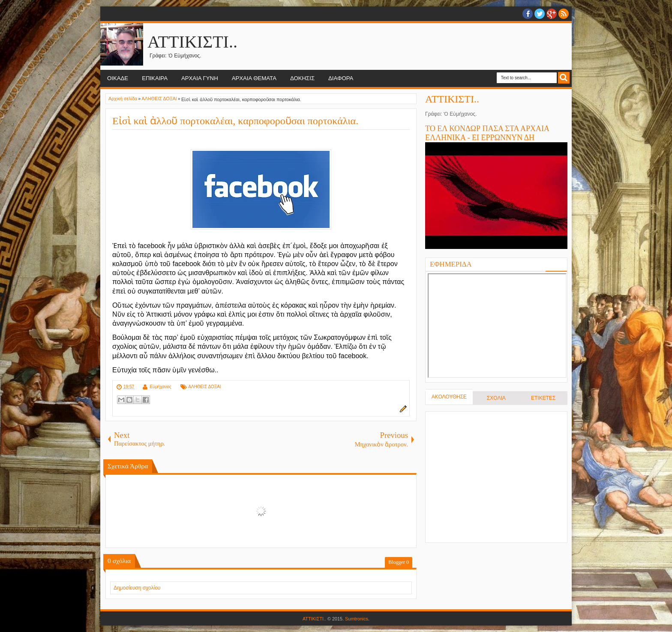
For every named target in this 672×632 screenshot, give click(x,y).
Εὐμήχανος (160, 387)
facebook (528, 14)
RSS (564, 14)
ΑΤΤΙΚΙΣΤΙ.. (192, 42)
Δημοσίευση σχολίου (137, 588)
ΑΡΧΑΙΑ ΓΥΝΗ (200, 78)
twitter (540, 14)
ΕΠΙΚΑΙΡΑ (155, 78)
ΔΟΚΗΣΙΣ (302, 78)
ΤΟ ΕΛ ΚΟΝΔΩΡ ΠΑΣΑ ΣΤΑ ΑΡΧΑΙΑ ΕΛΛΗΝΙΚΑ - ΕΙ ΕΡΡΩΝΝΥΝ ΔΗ (487, 133)
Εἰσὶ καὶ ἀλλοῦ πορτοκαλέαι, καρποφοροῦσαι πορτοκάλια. (235, 121)
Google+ (552, 14)
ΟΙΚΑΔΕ (118, 78)
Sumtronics (357, 619)
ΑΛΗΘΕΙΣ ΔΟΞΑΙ (204, 387)
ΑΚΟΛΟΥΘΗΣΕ (449, 397)
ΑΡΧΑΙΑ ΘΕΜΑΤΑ (254, 78)
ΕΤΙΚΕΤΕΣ (543, 398)
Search (564, 78)
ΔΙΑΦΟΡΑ (341, 78)
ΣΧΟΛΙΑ (496, 398)
